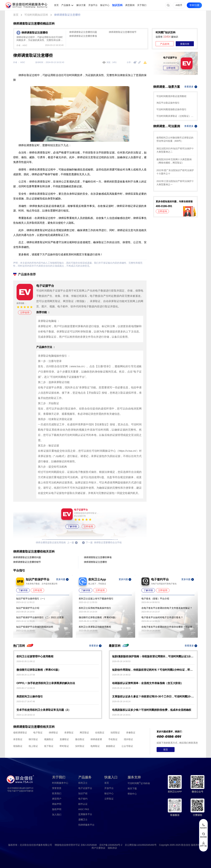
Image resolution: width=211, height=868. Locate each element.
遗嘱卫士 (83, 819)
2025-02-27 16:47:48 (26, 702)
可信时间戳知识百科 (36, 15)
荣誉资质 (57, 788)
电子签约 (83, 799)
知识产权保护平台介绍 (28, 608)
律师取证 (53, 733)
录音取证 (18, 739)
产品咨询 (165, 44)
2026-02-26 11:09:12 (26, 661)
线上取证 (33, 746)
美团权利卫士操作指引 (30, 696)
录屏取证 (69, 733)
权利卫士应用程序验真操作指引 (95, 608)
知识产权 (83, 793)
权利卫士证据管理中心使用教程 (35, 656)
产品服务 (66, 5)
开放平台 (93, 5)
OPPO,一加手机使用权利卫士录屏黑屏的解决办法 (46, 683)
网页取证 (84, 733)
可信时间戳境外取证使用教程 (171, 96)
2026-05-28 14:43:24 (121, 702)
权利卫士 (83, 783)
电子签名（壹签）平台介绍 (155, 599)
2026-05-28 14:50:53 (121, 661)
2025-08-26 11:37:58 (26, 675)
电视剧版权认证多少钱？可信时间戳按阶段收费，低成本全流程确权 (152, 710)
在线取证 (100, 733)
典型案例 (130, 5)
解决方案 (81, 5)
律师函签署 (96, 739)
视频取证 (49, 739)
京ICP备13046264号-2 (111, 845)
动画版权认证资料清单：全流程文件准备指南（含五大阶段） (148, 683)
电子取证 (38, 733)
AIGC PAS (84, 809)
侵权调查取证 (20, 733)
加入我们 (57, 815)
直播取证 (64, 739)
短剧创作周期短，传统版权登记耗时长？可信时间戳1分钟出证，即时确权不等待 (153, 670)
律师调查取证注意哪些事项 (83, 36)
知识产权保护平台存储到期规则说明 (35, 627)
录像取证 (131, 733)
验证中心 (105, 5)
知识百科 (117, 5)
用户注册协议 (98, 848)
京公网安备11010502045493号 (141, 845)
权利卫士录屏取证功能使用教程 (95, 627)
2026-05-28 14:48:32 (121, 675)
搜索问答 (185, 44)
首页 (56, 5)
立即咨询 (162, 211)
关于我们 (142, 5)
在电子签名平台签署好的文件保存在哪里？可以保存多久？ (168, 627)
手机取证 (113, 739)
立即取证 (109, 799)
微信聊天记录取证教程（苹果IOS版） (98, 617)
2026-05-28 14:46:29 (121, 688)
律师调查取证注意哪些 (67, 15)
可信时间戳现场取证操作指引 (171, 109)
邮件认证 (83, 804)
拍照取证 (115, 733)
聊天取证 (33, 739)
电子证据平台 (85, 788)
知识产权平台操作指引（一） (31, 599)
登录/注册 (194, 5)
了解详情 (72, 526)
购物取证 (111, 746)
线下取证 (49, 746)
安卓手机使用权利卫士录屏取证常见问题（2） (44, 710)
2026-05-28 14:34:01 (121, 715)
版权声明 (57, 809)
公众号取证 (127, 746)
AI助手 (179, 5)
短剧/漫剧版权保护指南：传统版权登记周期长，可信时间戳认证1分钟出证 (153, 656)
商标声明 (57, 804)
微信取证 (80, 739)
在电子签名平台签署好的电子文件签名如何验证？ (167, 608)
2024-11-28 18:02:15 (26, 715)
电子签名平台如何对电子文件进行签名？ (162, 617)
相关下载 (132, 788)
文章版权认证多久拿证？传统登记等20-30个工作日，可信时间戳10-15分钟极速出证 (153, 696)
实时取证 (80, 746)
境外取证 (128, 739)
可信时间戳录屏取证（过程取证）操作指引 (175, 116)
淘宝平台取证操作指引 (168, 103)
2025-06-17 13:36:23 (26, 688)
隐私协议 (112, 848)
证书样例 (139, 783)
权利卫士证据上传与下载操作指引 (96, 599)
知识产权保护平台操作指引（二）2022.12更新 (40, 617)
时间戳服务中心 (60, 783)
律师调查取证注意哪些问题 (83, 32)
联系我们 (57, 793)
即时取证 (64, 746)
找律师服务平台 (86, 825)
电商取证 (95, 746)
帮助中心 (132, 794)
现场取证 (18, 746)
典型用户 (57, 799)
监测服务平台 (85, 814)
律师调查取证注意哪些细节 (123, 32)
